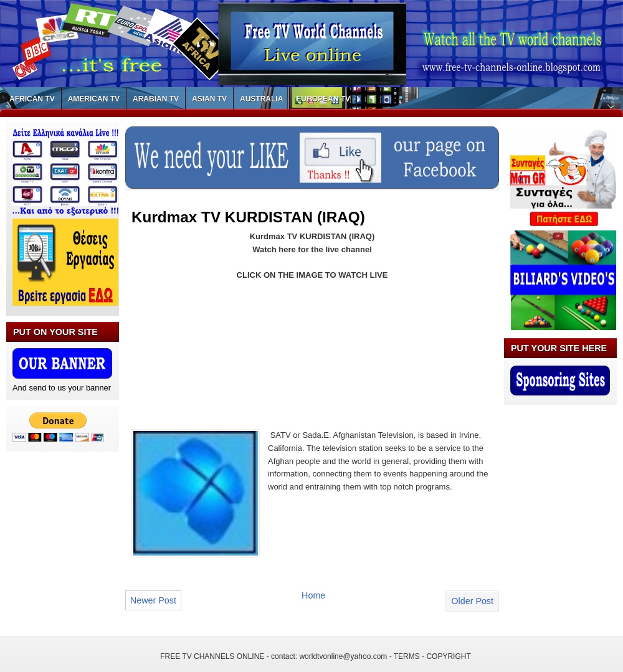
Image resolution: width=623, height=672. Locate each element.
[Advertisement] (183, 347)
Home (313, 595)
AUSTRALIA (261, 99)
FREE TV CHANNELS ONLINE (212, 656)
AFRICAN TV (32, 99)
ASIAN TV (209, 99)
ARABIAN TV (156, 99)
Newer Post (153, 600)
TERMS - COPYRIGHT (432, 656)
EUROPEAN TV (323, 99)
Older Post (472, 601)
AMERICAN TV (94, 99)
